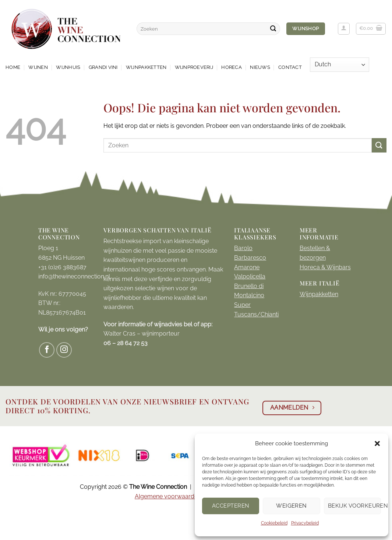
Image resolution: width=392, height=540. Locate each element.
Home (13, 67)
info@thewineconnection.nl (74, 276)
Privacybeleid (305, 523)
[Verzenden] (273, 29)
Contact (290, 67)
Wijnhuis (68, 67)
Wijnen (38, 67)
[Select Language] (339, 65)
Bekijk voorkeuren (354, 506)
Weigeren (292, 506)
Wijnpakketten (146, 67)
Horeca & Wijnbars (325, 267)
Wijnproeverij (194, 67)
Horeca (232, 67)
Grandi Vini (103, 67)
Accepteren (231, 506)
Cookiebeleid (274, 523)
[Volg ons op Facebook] (47, 350)
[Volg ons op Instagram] (64, 350)
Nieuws (260, 67)
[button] (377, 443)
